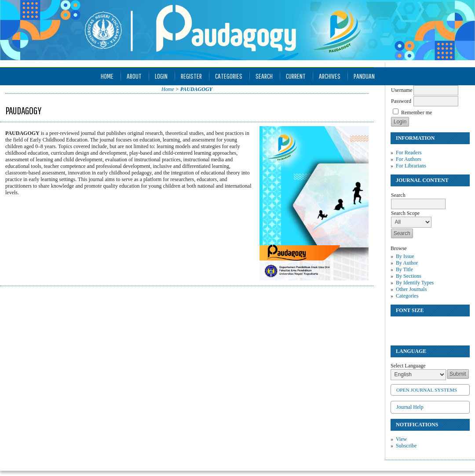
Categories (407, 296)
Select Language (408, 366)
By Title (404, 269)
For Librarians (411, 166)
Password (401, 101)
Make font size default (413, 327)
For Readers (409, 153)
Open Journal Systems (427, 390)
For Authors (409, 159)
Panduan (364, 76)
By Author (407, 263)
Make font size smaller (398, 327)
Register (191, 76)
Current (296, 76)
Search (264, 76)
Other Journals (411, 289)
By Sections (409, 276)
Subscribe (406, 446)
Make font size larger (427, 327)
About (134, 76)
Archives (330, 76)
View (401, 439)
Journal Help (410, 407)
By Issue (405, 256)
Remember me (417, 113)
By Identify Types (415, 283)
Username (402, 90)
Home (107, 76)
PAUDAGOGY (196, 89)
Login (161, 76)
